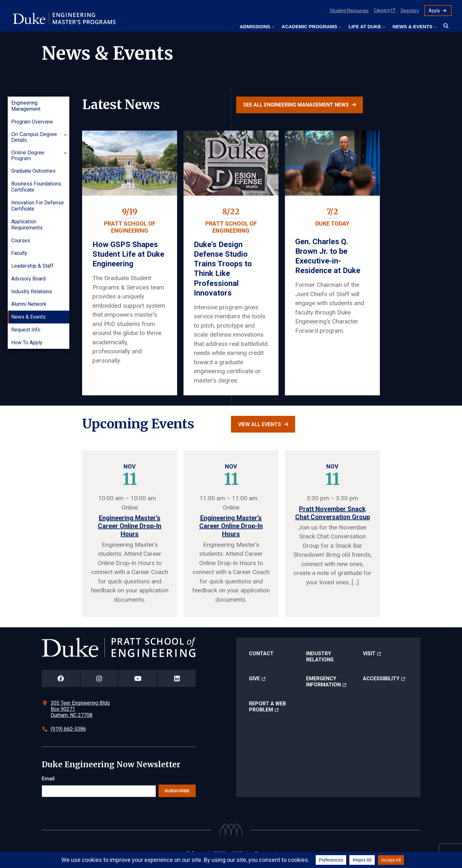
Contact (261, 653)
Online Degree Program (28, 155)
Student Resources (349, 11)
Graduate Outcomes (33, 171)
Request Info (26, 330)
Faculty (19, 253)
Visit (369, 653)
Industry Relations (32, 292)
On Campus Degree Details (34, 137)
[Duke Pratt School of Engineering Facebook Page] (61, 679)
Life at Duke (365, 26)
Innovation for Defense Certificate (38, 206)
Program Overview (32, 122)
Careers (382, 10)
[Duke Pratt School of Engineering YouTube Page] (138, 679)
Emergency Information (323, 682)
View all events (260, 424)
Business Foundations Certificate (36, 187)
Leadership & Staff (32, 266)
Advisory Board (28, 279)
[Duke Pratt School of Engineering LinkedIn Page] (177, 679)
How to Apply (27, 343)
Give (254, 679)
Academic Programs (309, 26)
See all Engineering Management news (296, 105)
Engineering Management (26, 106)
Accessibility (381, 679)
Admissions (255, 26)
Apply (434, 11)
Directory (410, 11)
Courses (21, 241)
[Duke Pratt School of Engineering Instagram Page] (99, 679)
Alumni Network (29, 304)
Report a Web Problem (267, 707)
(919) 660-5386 (68, 729)
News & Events (413, 26)
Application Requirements (27, 225)
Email (48, 779)
